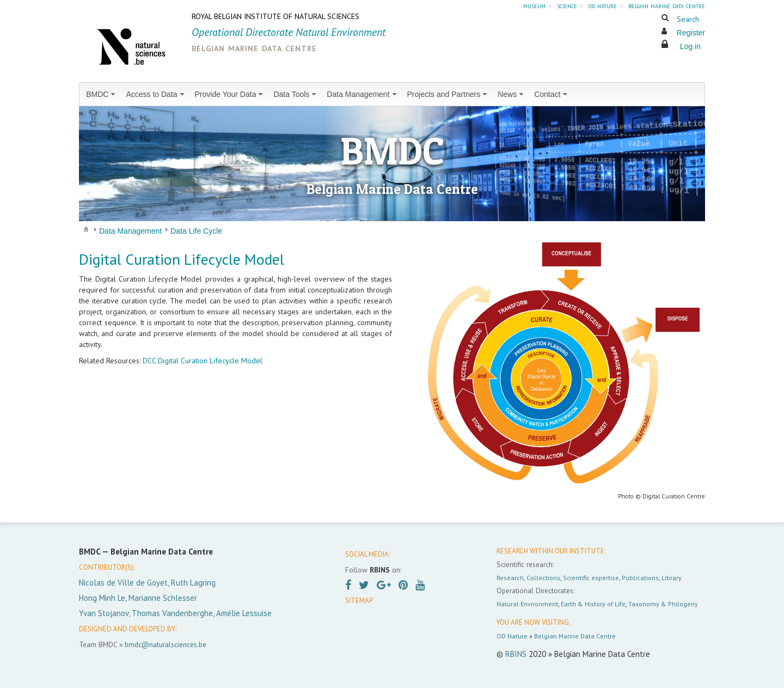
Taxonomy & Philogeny (663, 604)
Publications (640, 578)
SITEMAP (359, 601)
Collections (543, 578)
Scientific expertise (591, 578)
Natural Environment (527, 604)
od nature (603, 5)
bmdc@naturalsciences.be (166, 644)
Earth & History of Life (593, 604)
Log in (690, 46)
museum (534, 5)
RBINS (516, 654)
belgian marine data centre (667, 5)
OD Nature (512, 636)
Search (688, 19)
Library (672, 578)
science (567, 5)
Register (691, 33)
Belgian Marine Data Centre (575, 636)
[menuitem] (102, 94)
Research (510, 578)
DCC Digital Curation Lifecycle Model (203, 361)
